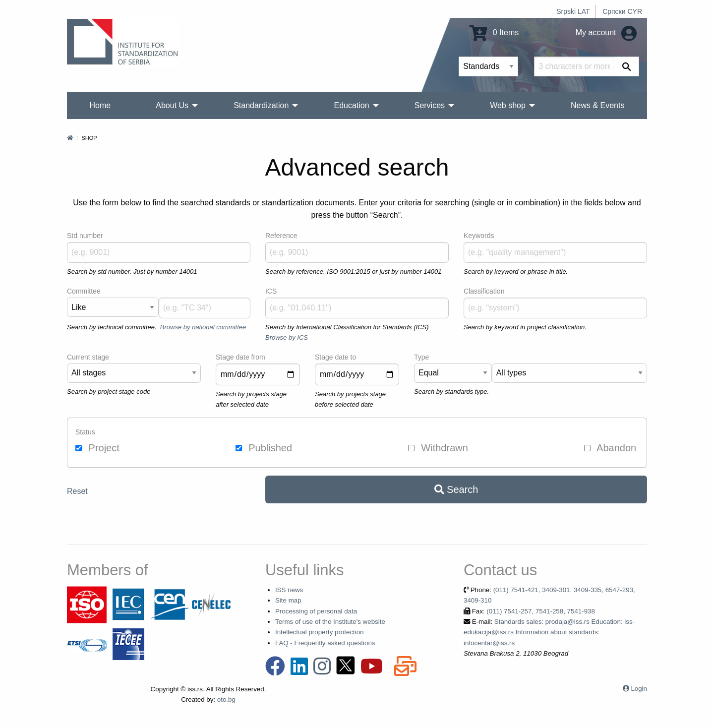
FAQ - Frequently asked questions (325, 643)
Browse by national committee (203, 327)
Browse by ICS (287, 337)
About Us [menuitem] (172, 105)
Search (456, 489)
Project (97, 448)
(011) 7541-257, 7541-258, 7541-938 (541, 611)
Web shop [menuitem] (508, 105)
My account (606, 32)
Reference (281, 236)
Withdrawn (438, 448)
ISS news (289, 590)
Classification (484, 291)
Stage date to (335, 357)
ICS (271, 291)
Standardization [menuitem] (261, 105)
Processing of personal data (316, 611)
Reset (77, 491)
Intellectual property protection (320, 632)
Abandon (610, 448)
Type (421, 357)
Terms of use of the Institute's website (330, 622)
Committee (84, 291)
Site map (288, 600)
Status (85, 432)
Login (639, 689)
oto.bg (226, 699)
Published (264, 448)
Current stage (88, 357)
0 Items (494, 32)
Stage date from (240, 357)
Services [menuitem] (430, 105)
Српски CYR (622, 11)
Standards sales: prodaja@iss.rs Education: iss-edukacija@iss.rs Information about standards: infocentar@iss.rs (549, 632)
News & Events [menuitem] (597, 105)
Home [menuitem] (100, 105)
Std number (85, 236)
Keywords (479, 236)
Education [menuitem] (351, 105)
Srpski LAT (573, 11)
